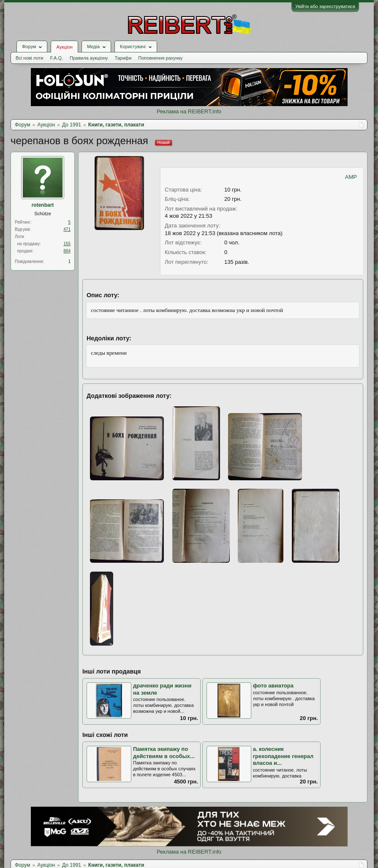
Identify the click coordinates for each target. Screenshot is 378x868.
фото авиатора (273, 686)
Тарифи (123, 58)
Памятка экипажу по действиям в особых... (164, 753)
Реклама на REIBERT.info (189, 111)
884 (67, 251)
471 (67, 229)
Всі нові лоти (29, 58)
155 (67, 244)
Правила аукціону (89, 58)
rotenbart (43, 205)
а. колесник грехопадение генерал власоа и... (283, 756)
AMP (351, 177)
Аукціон (64, 47)
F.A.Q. (56, 58)
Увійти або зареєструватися (325, 6)
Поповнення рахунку (160, 58)
